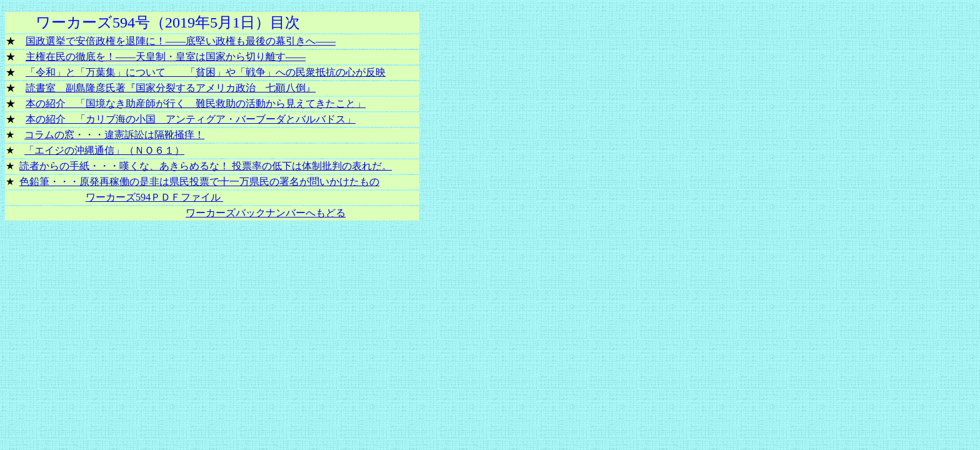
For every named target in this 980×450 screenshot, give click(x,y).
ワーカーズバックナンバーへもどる (266, 213)
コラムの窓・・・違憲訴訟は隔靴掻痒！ (114, 135)
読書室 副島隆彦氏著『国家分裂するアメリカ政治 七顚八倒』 (171, 88)
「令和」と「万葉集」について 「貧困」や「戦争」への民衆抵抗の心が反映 (206, 72)
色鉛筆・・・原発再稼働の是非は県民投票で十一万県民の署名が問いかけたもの (199, 182)
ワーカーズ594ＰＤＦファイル (154, 197)
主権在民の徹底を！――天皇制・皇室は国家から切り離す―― (166, 57)
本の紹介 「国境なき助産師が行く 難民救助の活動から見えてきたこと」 (196, 103)
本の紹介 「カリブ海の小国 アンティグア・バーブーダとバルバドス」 (191, 119)
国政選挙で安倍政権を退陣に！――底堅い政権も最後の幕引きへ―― (181, 41)
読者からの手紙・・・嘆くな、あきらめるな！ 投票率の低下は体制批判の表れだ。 (206, 166)
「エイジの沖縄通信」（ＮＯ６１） (104, 150)
